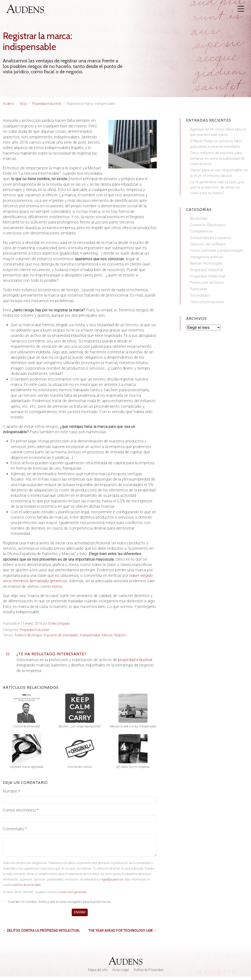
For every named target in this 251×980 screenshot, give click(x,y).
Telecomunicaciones (207, 302)
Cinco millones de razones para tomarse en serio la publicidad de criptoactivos (217, 158)
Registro (120, 635)
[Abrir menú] (241, 9)
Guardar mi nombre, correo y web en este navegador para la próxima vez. (60, 902)
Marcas (107, 635)
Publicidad (198, 289)
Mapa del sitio (98, 970)
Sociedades (200, 295)
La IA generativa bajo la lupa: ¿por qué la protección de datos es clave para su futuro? (217, 187)
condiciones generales (72, 892)
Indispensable (90, 635)
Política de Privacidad (148, 970)
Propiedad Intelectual (208, 276)
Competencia (201, 231)
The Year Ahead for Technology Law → (123, 930)
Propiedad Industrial (34, 630)
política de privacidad (27, 885)
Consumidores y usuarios (211, 238)
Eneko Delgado (59, 623)
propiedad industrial (135, 660)
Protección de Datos (207, 282)
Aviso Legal (121, 970)
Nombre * (11, 791)
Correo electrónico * (21, 810)
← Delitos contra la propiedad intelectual (41, 930)
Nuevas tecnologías (206, 263)
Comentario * (15, 829)
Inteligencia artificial (206, 257)
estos (57, 586)
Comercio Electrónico (208, 225)
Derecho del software (208, 244)
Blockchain (199, 218)
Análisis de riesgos (28, 635)
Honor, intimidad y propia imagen (217, 250)
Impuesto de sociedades (61, 635)
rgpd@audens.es (113, 880)
